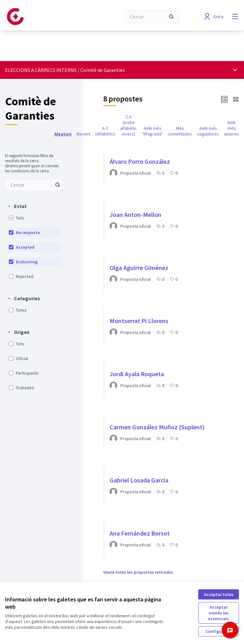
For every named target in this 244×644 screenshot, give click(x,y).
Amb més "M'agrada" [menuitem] (152, 131)
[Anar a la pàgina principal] (47, 17)
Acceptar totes (219, 594)
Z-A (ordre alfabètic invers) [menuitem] (129, 125)
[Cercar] (152, 17)
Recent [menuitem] (83, 134)
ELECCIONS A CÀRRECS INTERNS (41, 70)
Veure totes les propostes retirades (138, 572)
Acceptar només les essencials (219, 613)
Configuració (219, 631)
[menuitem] (34, 185)
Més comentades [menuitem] (180, 131)
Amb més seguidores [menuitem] (208, 131)
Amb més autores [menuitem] (231, 128)
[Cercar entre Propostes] (34, 185)
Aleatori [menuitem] (63, 134)
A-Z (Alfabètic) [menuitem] (105, 131)
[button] (17, 206)
